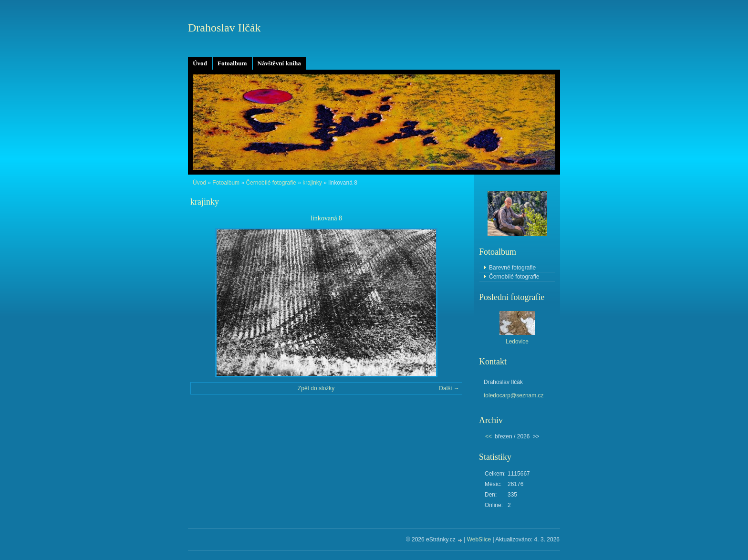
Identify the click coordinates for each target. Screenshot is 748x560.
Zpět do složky (316, 388)
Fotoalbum (232, 63)
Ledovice (517, 342)
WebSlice (479, 539)
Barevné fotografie (512, 268)
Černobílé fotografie (271, 183)
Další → (449, 388)
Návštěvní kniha (279, 63)
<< (488, 436)
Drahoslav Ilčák (224, 28)
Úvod (200, 63)
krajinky (312, 183)
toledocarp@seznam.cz (514, 395)
